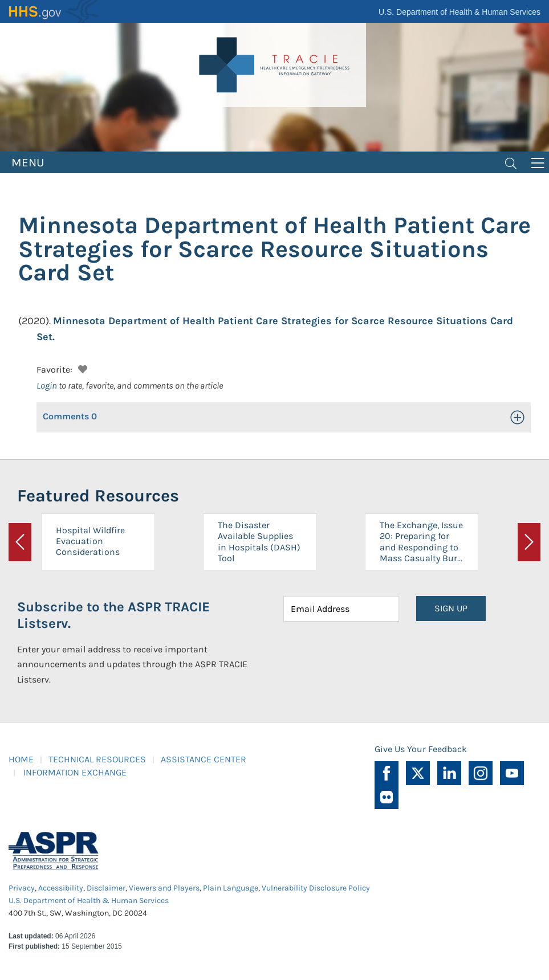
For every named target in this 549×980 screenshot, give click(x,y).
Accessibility (61, 888)
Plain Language (231, 888)
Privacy (22, 888)
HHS (54, 11)
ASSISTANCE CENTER (204, 759)
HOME (21, 759)
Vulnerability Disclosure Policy (316, 888)
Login (47, 385)
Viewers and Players (164, 888)
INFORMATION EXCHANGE (75, 772)
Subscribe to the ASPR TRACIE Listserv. (113, 615)
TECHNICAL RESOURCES (97, 759)
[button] (81, 368)
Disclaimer (106, 888)
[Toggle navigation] (511, 162)
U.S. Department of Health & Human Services (459, 12)
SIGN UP (451, 608)
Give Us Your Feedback (421, 749)
